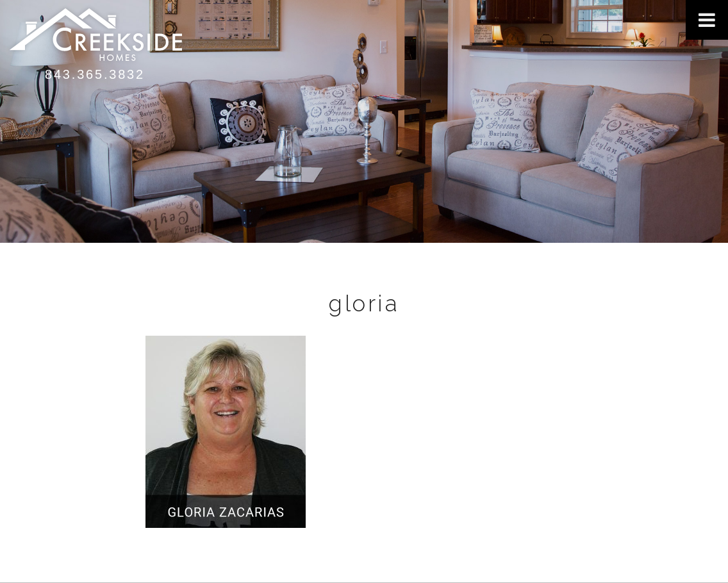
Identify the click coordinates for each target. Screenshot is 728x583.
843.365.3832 (95, 74)
